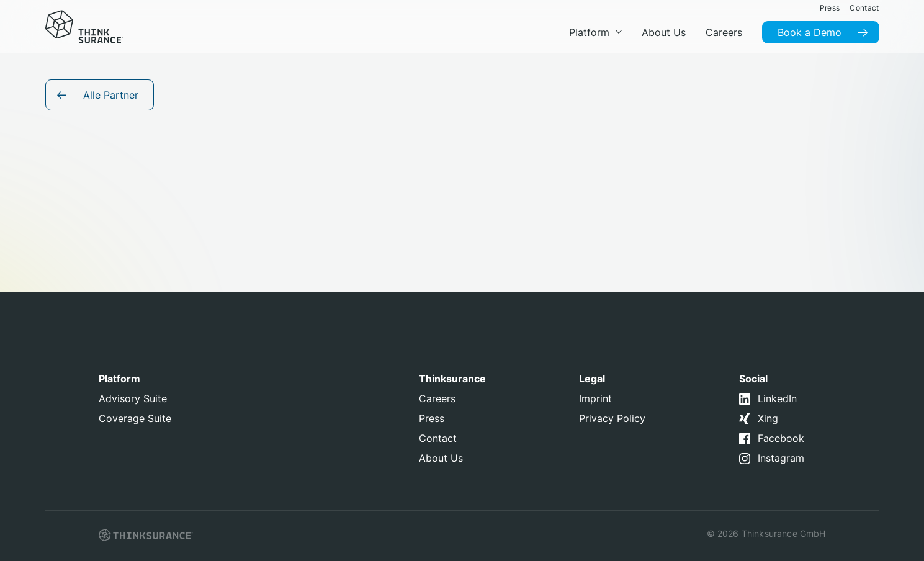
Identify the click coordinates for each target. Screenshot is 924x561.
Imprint (595, 398)
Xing (768, 418)
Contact (438, 438)
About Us (441, 458)
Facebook (781, 438)
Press (432, 418)
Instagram (781, 458)
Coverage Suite (135, 418)
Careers (437, 398)
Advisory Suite (133, 398)
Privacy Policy (612, 418)
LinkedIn (777, 398)
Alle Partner (111, 95)
